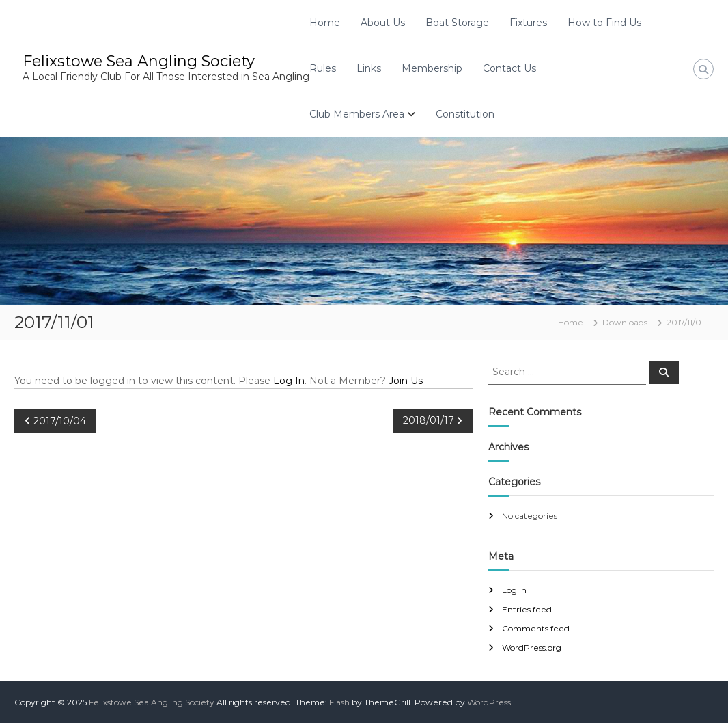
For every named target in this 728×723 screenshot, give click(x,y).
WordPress (489, 702)
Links (369, 68)
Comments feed (536, 628)
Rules (323, 68)
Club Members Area (357, 114)
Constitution (465, 114)
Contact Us (509, 68)
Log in (514, 590)
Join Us (406, 381)
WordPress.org (532, 647)
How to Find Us (604, 23)
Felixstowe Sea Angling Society (139, 61)
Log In (289, 381)
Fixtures (528, 23)
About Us (383, 23)
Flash (339, 702)
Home (325, 23)
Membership (432, 68)
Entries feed (527, 609)
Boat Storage (457, 23)
